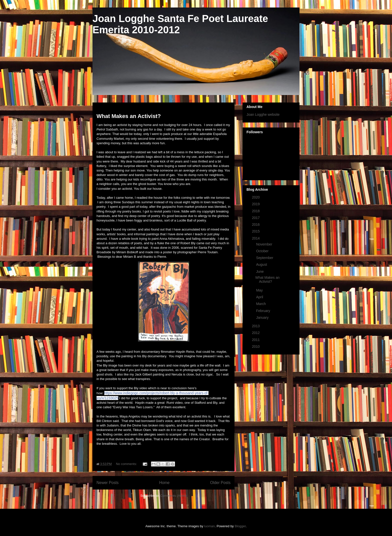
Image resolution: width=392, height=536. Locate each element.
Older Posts (220, 483)
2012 (256, 333)
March (261, 304)
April (260, 297)
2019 (256, 204)
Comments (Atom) (173, 496)
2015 (256, 231)
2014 (256, 238)
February (263, 311)
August (262, 264)
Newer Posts (107, 483)
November (264, 244)
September (265, 258)
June (260, 271)
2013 (256, 326)
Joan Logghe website (263, 114)
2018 (256, 211)
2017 (256, 218)
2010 (256, 346)
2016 (256, 224)
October (263, 251)
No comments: (127, 464)
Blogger (240, 526)
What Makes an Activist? (129, 116)
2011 (256, 340)
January (263, 317)
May (260, 290)
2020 (256, 197)
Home (164, 483)
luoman (210, 526)
